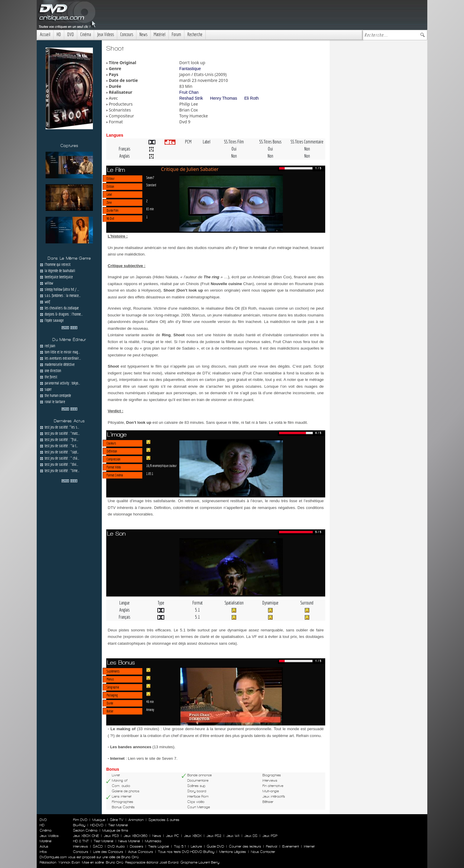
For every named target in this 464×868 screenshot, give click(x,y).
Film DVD (80, 820)
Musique (99, 820)
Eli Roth (251, 98)
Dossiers (137, 846)
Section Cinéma (85, 830)
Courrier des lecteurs (245, 846)
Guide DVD (215, 846)
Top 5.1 (180, 846)
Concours (127, 34)
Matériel (159, 34)
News (143, 34)
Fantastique (190, 69)
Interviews (80, 846)
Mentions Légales (233, 852)
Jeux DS (251, 836)
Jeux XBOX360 (136, 836)
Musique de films (115, 830)
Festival (272, 846)
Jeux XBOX (193, 836)
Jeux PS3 (111, 836)
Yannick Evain (69, 862)
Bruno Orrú (115, 862)
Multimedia (153, 841)
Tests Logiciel (159, 846)
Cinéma (86, 34)
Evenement (291, 846)
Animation (136, 820)
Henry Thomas (224, 98)
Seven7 (150, 177)
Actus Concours (141, 852)
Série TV (117, 820)
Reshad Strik (191, 98)
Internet (309, 846)
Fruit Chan (189, 92)
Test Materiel (118, 825)
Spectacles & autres (164, 820)
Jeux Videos (105, 34)
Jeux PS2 (214, 836)
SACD (98, 846)
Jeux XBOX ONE (86, 836)
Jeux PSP (270, 836)
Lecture (196, 846)
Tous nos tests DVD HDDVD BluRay (186, 852)
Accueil (45, 34)
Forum (176, 34)
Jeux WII (233, 836)
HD (59, 34)
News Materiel (129, 841)
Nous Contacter (262, 852)
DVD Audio (116, 846)
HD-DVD (97, 825)
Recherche (195, 34)
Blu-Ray (79, 825)
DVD (71, 34)
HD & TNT (81, 841)
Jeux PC (173, 836)
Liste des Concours (108, 852)
